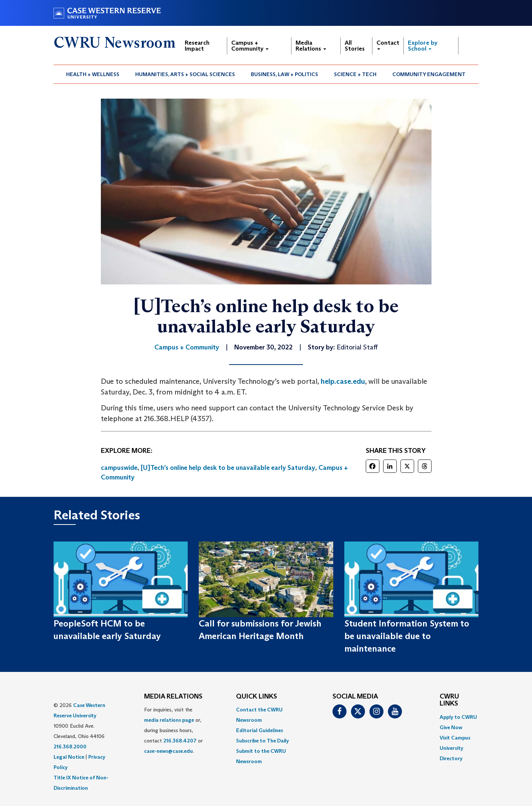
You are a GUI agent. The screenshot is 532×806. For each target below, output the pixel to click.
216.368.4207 (180, 741)
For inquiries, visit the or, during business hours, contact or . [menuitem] (173, 730)
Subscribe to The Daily (262, 741)
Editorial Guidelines (260, 730)
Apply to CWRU (458, 717)
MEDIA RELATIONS (173, 697)
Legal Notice (69, 757)
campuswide (119, 468)
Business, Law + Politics (284, 74)
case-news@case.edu (168, 751)
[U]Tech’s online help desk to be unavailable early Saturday (228, 468)
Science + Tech (355, 74)
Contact (388, 45)
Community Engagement (429, 74)
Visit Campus (455, 738)
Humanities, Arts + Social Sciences (185, 74)
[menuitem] (93, 74)
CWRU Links (449, 700)
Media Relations (311, 46)
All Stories (355, 46)
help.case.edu (343, 381)
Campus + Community (250, 46)
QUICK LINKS (257, 697)
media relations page (169, 720)
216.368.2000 (70, 747)
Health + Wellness (93, 74)
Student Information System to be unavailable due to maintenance (407, 636)
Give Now (451, 727)
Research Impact (197, 46)
